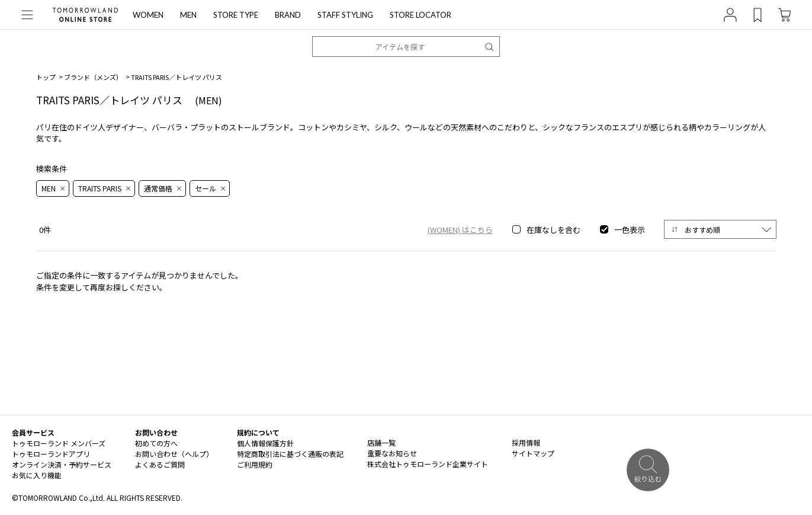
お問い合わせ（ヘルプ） (174, 454)
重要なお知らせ (392, 453)
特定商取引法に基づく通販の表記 (290, 454)
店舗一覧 (381, 442)
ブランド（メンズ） (93, 77)
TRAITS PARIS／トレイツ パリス (176, 77)
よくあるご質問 (160, 464)
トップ (46, 77)
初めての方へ (156, 443)
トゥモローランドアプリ (51, 454)
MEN (188, 15)
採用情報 (526, 442)
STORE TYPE (236, 15)
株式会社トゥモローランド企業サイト (428, 464)
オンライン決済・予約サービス (62, 464)
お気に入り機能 (37, 475)
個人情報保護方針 (265, 443)
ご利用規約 (255, 464)
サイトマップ (533, 453)
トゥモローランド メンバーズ (59, 443)
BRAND (288, 15)
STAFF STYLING (345, 15)
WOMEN (148, 15)
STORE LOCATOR (421, 15)
